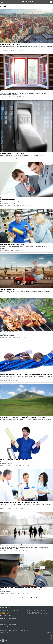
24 (39, 598)
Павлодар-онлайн (27, 2)
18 (29, 598)
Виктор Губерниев (5, 551)
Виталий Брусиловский (6, 206)
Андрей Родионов (5, 593)
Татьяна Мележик (5, 50)
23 (37, 598)
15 (20, 598)
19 (31, 598)
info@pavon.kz (4, 614)
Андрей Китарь (4, 97)
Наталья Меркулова (5, 466)
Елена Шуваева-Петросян (7, 423)
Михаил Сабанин (4, 250)
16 (23, 598)
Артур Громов (4, 380)
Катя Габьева (4, 338)
